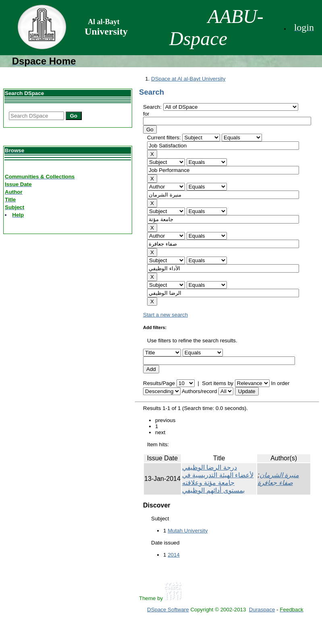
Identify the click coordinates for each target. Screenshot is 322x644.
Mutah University (188, 531)
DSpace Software (168, 610)
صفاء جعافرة (275, 483)
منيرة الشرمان (279, 475)
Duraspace (262, 610)
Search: (153, 107)
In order (280, 383)
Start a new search (165, 315)
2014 (174, 555)
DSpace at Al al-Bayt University (188, 79)
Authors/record (199, 391)
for (146, 114)
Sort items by (218, 383)
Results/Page (159, 383)
